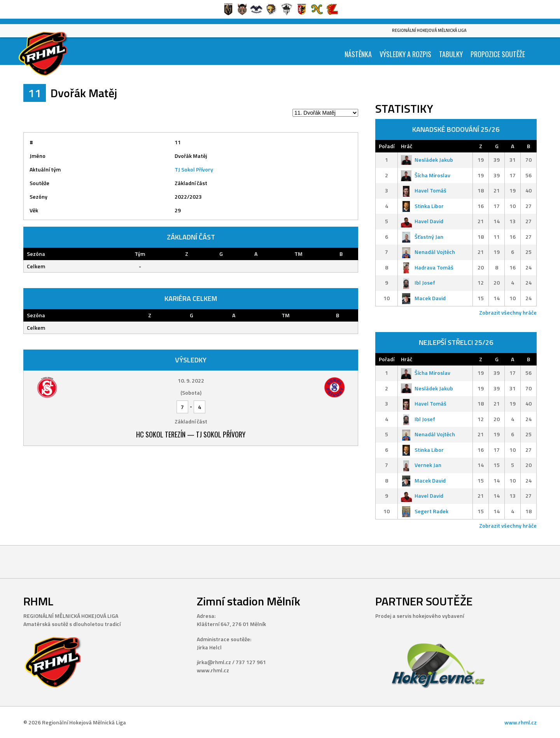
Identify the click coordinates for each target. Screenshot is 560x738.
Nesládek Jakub (427, 160)
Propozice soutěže (498, 54)
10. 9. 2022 (191, 380)
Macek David (423, 298)
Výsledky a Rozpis (405, 54)
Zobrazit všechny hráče (508, 312)
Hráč (407, 146)
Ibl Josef (418, 282)
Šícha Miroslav (426, 175)
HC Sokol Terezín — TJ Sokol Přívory (191, 434)
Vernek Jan (421, 465)
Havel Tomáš (424, 190)
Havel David (422, 221)
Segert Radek (425, 511)
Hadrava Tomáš (427, 267)
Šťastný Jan (422, 237)
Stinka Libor (422, 206)
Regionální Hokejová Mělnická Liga (429, 30)
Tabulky (451, 54)
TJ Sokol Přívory (194, 169)
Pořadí (387, 146)
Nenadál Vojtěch (428, 252)
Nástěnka (358, 54)
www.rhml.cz (521, 722)
